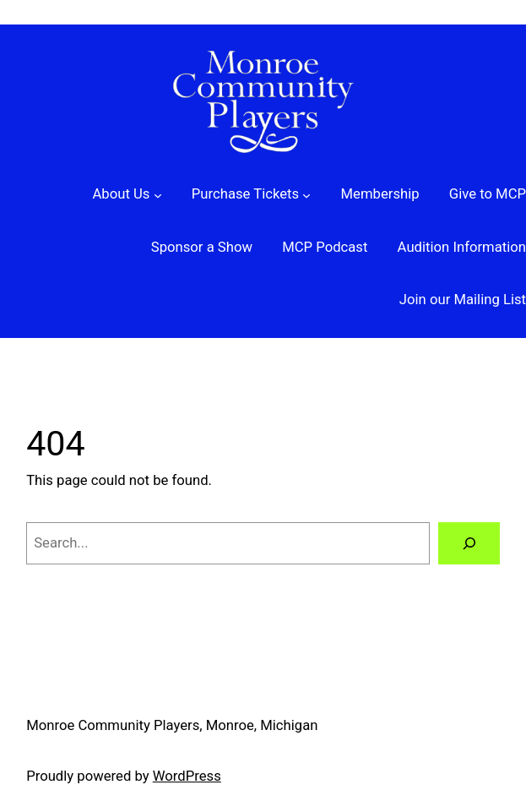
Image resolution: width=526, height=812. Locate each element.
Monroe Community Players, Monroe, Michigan (172, 725)
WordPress (187, 776)
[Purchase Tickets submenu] (252, 195)
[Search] (469, 543)
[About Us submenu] (127, 195)
